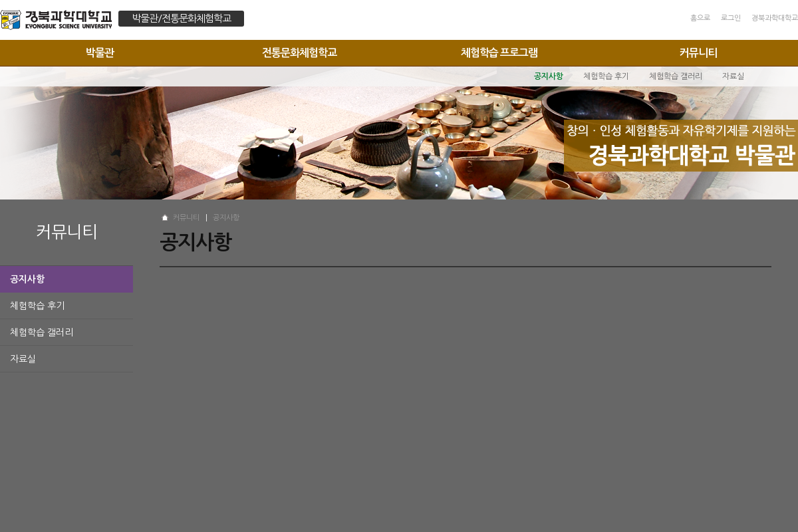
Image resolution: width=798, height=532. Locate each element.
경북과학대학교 (775, 18)
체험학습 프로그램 (499, 53)
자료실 (23, 359)
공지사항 (27, 279)
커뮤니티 (698, 53)
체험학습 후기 (37, 306)
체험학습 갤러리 (42, 332)
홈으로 (700, 18)
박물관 (100, 53)
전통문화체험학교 (299, 53)
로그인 (731, 18)
